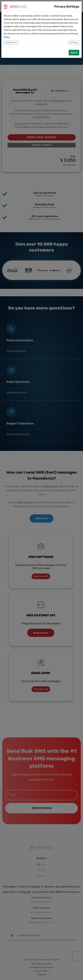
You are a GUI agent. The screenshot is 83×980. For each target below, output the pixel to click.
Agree (74, 53)
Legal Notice (11, 43)
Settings (74, 43)
